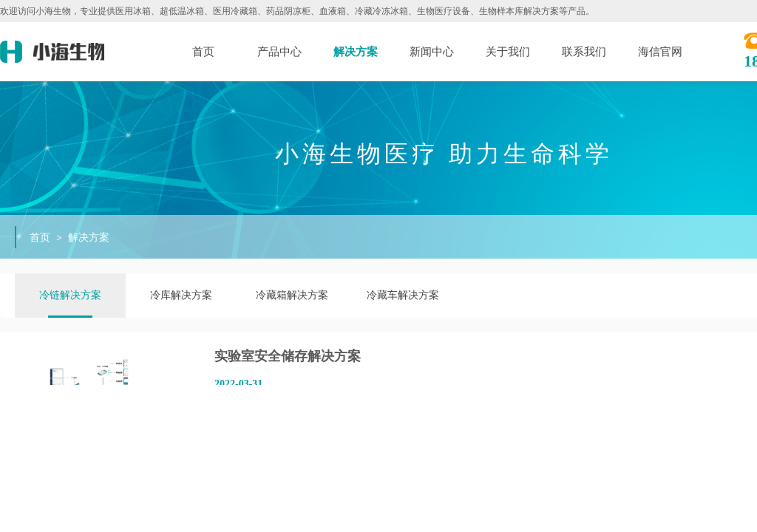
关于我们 (508, 52)
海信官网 (660, 52)
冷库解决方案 (181, 295)
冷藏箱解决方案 (292, 295)
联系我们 (584, 52)
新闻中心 (432, 52)
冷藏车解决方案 (403, 295)
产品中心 (279, 52)
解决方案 (356, 52)
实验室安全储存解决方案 (288, 356)
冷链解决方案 (70, 295)
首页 (203, 52)
